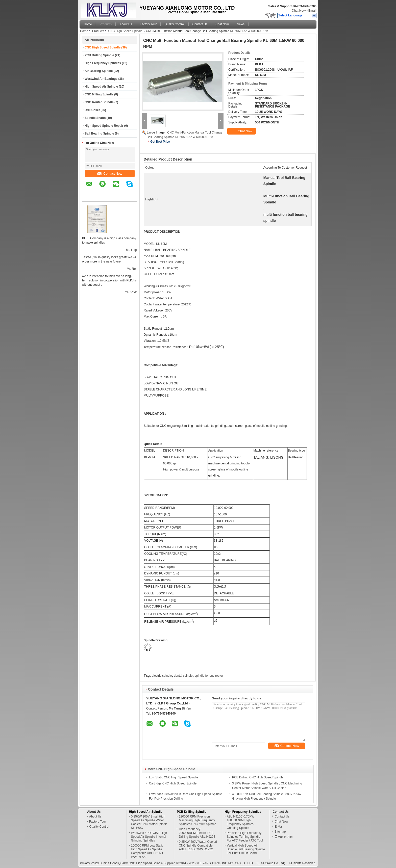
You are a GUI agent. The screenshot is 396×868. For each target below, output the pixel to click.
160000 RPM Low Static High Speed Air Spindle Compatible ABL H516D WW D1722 (147, 851)
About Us (126, 24)
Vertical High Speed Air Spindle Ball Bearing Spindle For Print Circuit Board (246, 849)
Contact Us (200, 24)
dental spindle (183, 676)
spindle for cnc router (209, 676)
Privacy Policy (90, 863)
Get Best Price (160, 142)
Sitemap (280, 832)
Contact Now (110, 174)
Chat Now (299, 11)
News (241, 24)
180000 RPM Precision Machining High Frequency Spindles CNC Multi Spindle (197, 820)
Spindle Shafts (95, 118)
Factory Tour (148, 24)
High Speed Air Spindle (101, 87)
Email (312, 11)
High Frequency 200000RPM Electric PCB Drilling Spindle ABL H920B (197, 833)
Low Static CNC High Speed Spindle (174, 777)
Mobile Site (283, 837)
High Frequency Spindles (103, 63)
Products (106, 24)
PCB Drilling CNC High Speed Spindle (258, 777)
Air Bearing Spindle (99, 71)
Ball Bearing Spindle (99, 134)
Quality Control (174, 24)
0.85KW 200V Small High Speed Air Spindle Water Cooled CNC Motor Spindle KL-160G (149, 822)
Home (88, 24)
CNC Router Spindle (99, 102)
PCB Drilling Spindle (99, 55)
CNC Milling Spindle (99, 94)
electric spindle (162, 676)
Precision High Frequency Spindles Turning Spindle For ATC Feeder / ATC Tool (245, 837)
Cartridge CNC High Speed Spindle (173, 783)
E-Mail (279, 827)
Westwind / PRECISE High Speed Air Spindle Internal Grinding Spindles (149, 837)
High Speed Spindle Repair (104, 126)
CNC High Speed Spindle (125, 31)
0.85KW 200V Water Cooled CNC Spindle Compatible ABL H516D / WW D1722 (198, 846)
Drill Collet (92, 110)
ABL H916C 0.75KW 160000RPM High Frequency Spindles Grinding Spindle (241, 822)
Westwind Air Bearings (101, 79)
